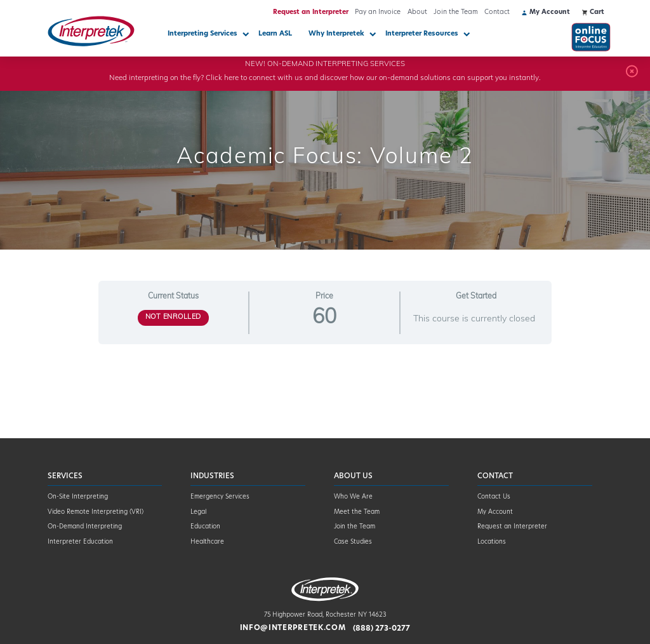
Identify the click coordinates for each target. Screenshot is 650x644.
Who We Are (353, 497)
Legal (198, 512)
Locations (492, 542)
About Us (353, 476)
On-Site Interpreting (78, 497)
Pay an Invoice (378, 12)
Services (65, 476)
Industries (212, 476)
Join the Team (456, 12)
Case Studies (353, 542)
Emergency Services (220, 497)
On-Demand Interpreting (85, 527)
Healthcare (207, 542)
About (417, 12)
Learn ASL (275, 34)
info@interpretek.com (293, 628)
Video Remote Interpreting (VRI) (96, 512)
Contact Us (494, 497)
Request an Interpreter (311, 12)
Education (205, 527)
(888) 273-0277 (381, 628)
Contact (497, 12)
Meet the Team (357, 512)
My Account (495, 512)
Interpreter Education (80, 542)
